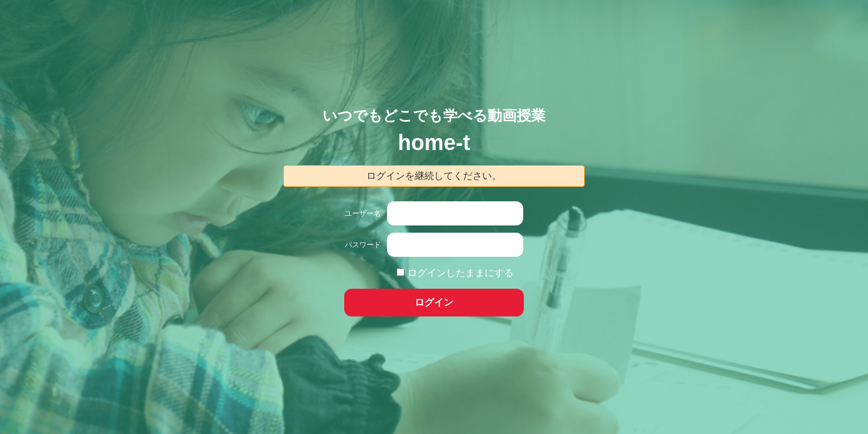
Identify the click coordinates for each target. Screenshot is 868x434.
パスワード (363, 245)
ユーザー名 (363, 213)
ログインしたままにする (461, 273)
